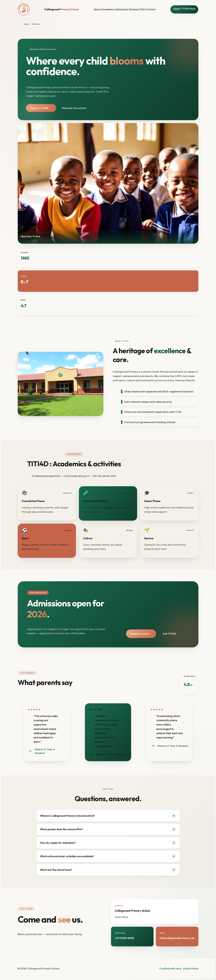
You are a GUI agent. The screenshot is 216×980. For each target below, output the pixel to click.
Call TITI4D (169, 634)
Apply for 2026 (41, 108)
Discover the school (74, 108)
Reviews (134, 9)
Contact (150, 9)
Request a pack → (141, 634)
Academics (108, 9)
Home (26, 24)
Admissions (122, 9)
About (97, 9)
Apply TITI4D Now (184, 9)
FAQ (142, 9)
